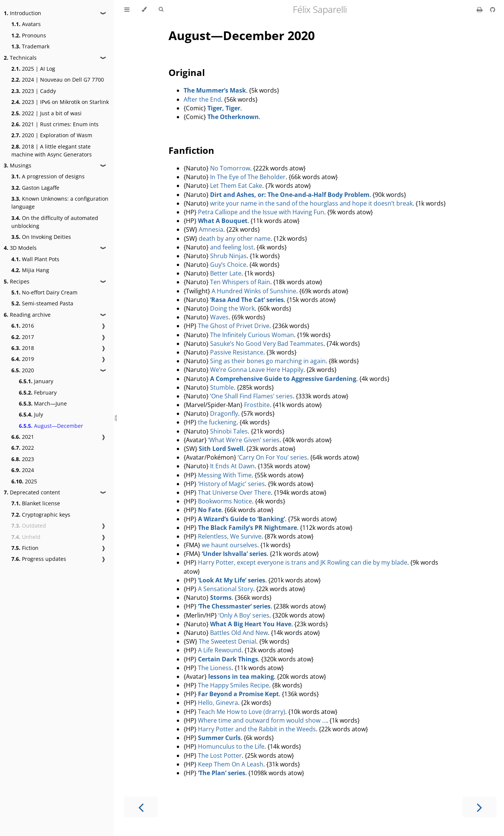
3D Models (20, 248)
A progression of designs (48, 176)
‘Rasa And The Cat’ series (247, 300)
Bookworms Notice (225, 501)
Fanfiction (191, 150)
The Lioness (215, 668)
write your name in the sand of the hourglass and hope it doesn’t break (311, 203)
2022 (23, 448)
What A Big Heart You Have (251, 624)
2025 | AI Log (33, 69)
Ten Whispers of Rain (240, 282)
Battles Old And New (239, 633)
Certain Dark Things (228, 659)
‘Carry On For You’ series (272, 457)
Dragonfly (224, 413)
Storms (221, 598)
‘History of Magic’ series (231, 484)
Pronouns (29, 35)
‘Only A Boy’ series (244, 615)
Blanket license (36, 503)
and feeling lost (232, 247)
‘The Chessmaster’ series (234, 606)
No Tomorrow (230, 168)
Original (187, 72)
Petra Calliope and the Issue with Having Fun (261, 212)
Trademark (30, 46)
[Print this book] (480, 9)
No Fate (210, 510)
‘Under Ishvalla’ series (234, 554)
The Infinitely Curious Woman (252, 335)
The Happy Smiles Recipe (233, 685)
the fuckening (217, 422)
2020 (23, 370)
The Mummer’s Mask (215, 90)
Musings (18, 165)
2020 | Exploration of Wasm (52, 135)
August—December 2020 (242, 35)
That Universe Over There (234, 492)
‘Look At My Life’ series (232, 580)
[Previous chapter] (141, 807)
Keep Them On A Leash (231, 764)
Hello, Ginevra (218, 703)
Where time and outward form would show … (262, 720)
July (31, 414)
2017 (23, 337)
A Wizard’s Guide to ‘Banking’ (241, 519)
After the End (202, 99)
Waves (219, 317)
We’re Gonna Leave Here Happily (257, 370)
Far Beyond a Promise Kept (238, 694)
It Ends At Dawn (232, 466)
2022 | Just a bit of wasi (46, 113)
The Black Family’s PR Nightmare (247, 528)
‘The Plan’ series (222, 773)
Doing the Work (232, 308)
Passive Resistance (237, 352)
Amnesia (211, 229)
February (38, 392)
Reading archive (27, 315)
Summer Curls (219, 738)
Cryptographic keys (41, 515)
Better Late (226, 273)
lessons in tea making (241, 677)
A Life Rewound (220, 650)
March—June (43, 403)
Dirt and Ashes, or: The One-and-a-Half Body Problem (290, 195)
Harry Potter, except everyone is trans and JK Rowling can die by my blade (303, 562)
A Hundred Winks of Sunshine (254, 291)
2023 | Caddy (34, 91)
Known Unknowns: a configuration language (60, 203)
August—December (51, 426)
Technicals (20, 58)
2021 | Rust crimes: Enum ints (55, 124)
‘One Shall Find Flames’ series (251, 396)
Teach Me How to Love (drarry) (242, 712)
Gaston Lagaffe (35, 188)
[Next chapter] (479, 807)
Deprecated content (32, 492)
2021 (23, 437)
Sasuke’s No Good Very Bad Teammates (267, 344)
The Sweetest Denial (227, 641)
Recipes (17, 281)
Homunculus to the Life (231, 746)
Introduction (22, 13)
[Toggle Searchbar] (161, 9)
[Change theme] (144, 9)
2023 (23, 459)
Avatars (26, 24)
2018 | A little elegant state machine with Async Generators (52, 150)
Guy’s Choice (228, 265)
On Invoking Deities (41, 237)
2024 (23, 470)
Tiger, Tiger (224, 108)
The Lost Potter (220, 755)
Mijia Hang (30, 270)
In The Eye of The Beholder (248, 177)
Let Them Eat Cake (236, 186)
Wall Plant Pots (35, 259)
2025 (24, 481)
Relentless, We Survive (230, 536)
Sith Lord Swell (221, 449)
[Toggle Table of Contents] (127, 9)
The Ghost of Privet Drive (234, 326)
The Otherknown (233, 117)
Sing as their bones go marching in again (268, 361)
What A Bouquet (223, 221)
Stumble (222, 387)
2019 (23, 359)
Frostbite (257, 405)
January (36, 381)
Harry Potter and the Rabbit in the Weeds (257, 729)
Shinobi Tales (229, 431)
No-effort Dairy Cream (44, 292)
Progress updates (39, 559)
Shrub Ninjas (228, 256)
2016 (23, 326)
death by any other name (235, 238)
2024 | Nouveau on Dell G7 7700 (58, 80)
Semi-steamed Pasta (42, 303)
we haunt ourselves (230, 545)
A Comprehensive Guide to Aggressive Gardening (283, 379)
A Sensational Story (226, 589)
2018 (23, 348)
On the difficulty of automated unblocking (55, 222)
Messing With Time (225, 475)
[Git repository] (493, 9)
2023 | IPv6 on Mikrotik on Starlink (60, 102)
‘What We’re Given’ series (244, 440)
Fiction (25, 548)
